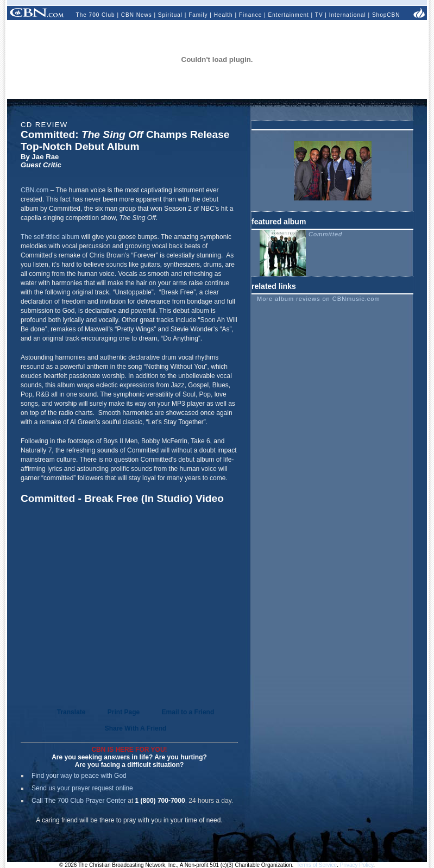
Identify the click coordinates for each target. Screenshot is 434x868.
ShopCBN (386, 15)
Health (224, 15)
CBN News (137, 15)
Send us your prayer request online (82, 788)
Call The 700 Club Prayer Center (79, 801)
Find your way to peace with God (79, 776)
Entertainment (289, 15)
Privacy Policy (357, 865)
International (348, 15)
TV (319, 15)
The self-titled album (50, 237)
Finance (251, 15)
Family (198, 15)
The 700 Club (96, 15)
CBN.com (34, 190)
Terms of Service (317, 865)
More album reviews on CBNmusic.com (319, 299)
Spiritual (170, 15)
